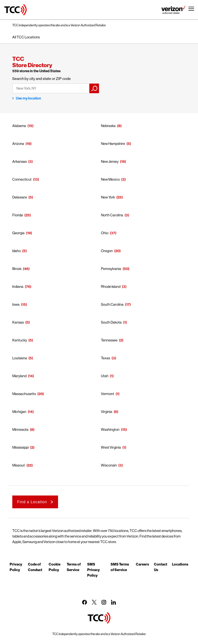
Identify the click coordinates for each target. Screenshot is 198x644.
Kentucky (20, 340)
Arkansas (20, 161)
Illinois (17, 269)
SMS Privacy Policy (93, 570)
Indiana (18, 287)
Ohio (105, 233)
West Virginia (111, 447)
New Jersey (110, 161)
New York (108, 197)
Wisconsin (109, 465)
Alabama (19, 126)
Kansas (18, 322)
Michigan (19, 412)
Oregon (107, 251)
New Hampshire (113, 144)
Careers (142, 564)
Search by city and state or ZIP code (42, 79)
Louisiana (20, 358)
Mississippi (20, 447)
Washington (110, 429)
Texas (106, 358)
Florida (18, 215)
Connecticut (22, 179)
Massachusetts (24, 394)
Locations (180, 564)
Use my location (28, 98)
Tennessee (109, 340)
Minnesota (20, 429)
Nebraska (108, 126)
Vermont (108, 394)
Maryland (19, 376)
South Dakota (111, 322)
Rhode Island (111, 287)
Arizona (18, 144)
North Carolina (112, 215)
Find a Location (32, 502)
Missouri (19, 465)
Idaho (16, 251)
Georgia (18, 233)
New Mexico (110, 179)
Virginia (107, 412)
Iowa (16, 304)
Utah (105, 376)
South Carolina (112, 304)
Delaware (20, 197)
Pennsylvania (111, 269)
